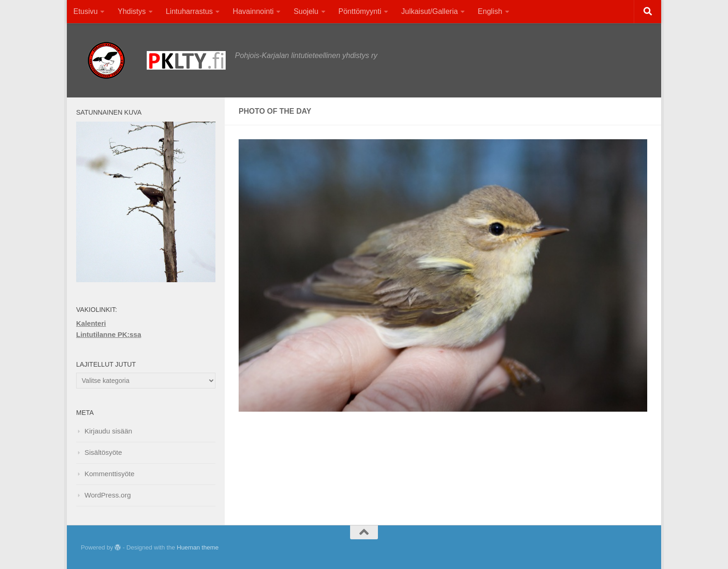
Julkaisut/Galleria (429, 11)
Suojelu (306, 11)
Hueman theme (198, 547)
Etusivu (85, 11)
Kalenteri (91, 323)
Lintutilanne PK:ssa (109, 334)
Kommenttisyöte (110, 474)
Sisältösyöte (103, 452)
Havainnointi (253, 11)
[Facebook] (624, 548)
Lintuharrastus (189, 11)
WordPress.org (108, 495)
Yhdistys (131, 11)
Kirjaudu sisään (108, 431)
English (490, 11)
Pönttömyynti (360, 11)
